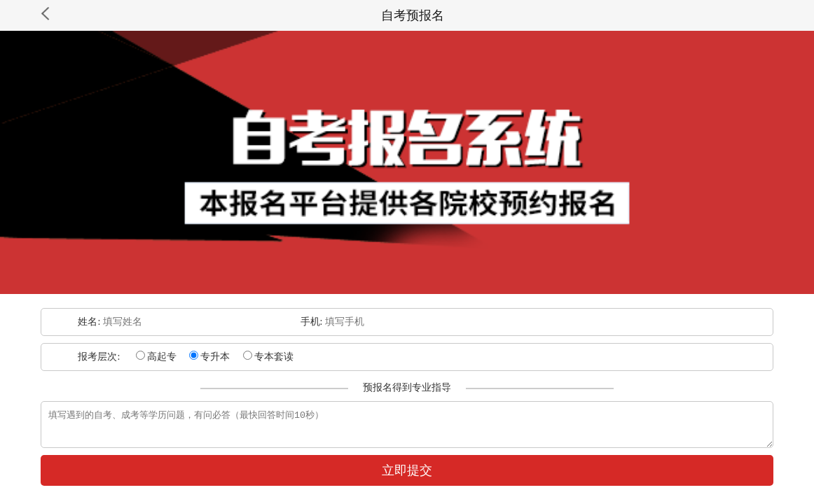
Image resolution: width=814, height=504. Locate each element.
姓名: (90, 322)
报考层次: (100, 357)
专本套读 (268, 357)
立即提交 (407, 477)
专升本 (209, 357)
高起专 (156, 357)
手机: (313, 322)
